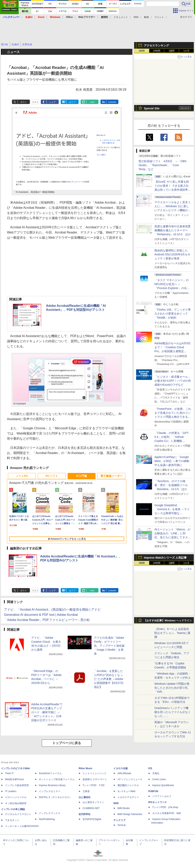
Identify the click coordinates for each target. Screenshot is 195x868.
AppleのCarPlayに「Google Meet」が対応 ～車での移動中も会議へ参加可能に (172, 461)
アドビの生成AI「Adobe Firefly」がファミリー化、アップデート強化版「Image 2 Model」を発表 (109, 646)
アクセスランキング (156, 45)
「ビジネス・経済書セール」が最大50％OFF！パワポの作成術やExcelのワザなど (173, 381)
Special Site (152, 108)
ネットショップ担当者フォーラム (57, 779)
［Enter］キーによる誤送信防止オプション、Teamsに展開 (172, 633)
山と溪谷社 (85, 797)
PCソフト (52, 476)
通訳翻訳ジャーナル (128, 785)
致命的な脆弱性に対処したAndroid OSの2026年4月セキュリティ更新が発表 (172, 254)
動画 (146, 17)
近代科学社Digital (92, 819)
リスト (35, 102)
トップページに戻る (67, 743)
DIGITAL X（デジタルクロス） (55, 797)
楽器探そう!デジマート (95, 779)
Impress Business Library (52, 785)
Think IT (9, 773)
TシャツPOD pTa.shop (165, 807)
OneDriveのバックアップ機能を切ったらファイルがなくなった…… (173, 712)
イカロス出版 (121, 768)
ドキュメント (121, 17)
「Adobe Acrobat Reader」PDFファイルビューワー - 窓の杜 (47, 620)
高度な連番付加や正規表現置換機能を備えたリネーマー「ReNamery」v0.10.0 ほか (173, 230)
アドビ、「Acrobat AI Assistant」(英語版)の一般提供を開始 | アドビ (52, 610)
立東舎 (86, 791)
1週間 (172, 51)
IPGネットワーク (157, 802)
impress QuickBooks (163, 785)
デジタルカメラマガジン (18, 814)
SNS (136, 17)
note (92, 102)
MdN (116, 803)
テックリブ (119, 820)
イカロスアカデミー (128, 797)
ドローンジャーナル (16, 797)
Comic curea (159, 779)
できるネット (12, 820)
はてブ (72, 102)
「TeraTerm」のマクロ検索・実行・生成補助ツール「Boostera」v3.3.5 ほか (171, 485)
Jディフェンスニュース (130, 779)
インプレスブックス (50, 813)
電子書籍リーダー (111, 476)
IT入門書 (82, 476)
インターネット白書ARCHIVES (22, 826)
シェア (52, 102)
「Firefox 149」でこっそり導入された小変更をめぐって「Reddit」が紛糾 (173, 314)
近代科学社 (85, 814)
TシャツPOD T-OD (94, 785)
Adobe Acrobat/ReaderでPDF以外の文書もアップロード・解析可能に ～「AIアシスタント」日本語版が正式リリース (47, 712)
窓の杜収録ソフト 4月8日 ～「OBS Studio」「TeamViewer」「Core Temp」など (162, 165)
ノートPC (22, 476)
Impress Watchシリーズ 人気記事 (165, 558)
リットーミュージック (95, 773)
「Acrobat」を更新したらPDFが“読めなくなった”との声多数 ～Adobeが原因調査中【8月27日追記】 (109, 679)
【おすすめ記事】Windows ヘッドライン (168, 621)
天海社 (156, 773)
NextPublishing (47, 819)
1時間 (142, 51)
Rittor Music (85, 768)
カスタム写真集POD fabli (167, 813)
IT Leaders (11, 791)
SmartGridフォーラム (50, 773)
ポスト (24, 102)
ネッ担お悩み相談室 (16, 803)
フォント (159, 17)
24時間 (156, 51)
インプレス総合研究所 (17, 785)
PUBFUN (153, 791)
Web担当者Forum (14, 779)
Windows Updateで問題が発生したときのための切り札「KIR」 (172, 688)
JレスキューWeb (126, 791)
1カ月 (187, 51)
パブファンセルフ (162, 796)
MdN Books (124, 808)
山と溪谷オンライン (93, 802)
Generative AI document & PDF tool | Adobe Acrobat (41, 615)
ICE (150, 768)
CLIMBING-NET (91, 808)
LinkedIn (112, 102)
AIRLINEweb (124, 773)
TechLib (121, 825)
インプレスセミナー (50, 791)
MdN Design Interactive (130, 814)
